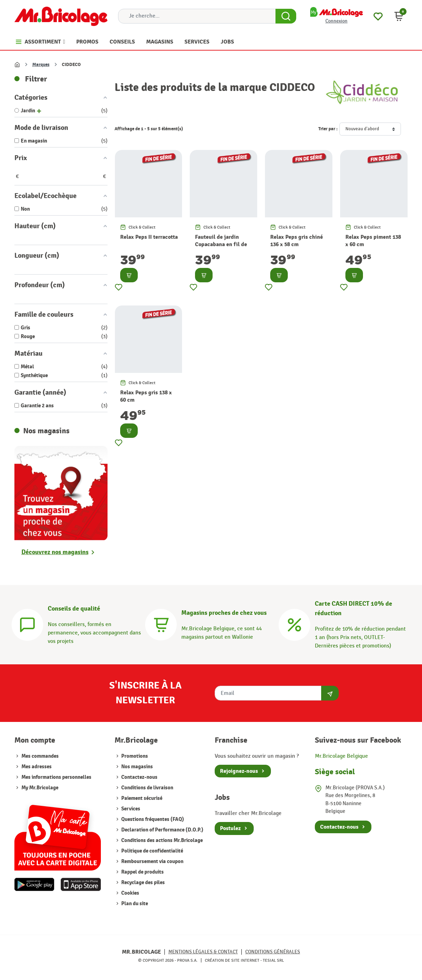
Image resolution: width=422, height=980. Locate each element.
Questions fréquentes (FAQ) (152, 819)
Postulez (230, 828)
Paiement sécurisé (141, 798)
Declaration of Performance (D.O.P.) (162, 830)
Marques (41, 65)
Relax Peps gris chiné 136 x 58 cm (297, 241)
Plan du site (134, 904)
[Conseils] (27, 624)
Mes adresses (37, 767)
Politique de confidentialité (152, 851)
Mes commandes (40, 756)
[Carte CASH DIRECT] (294, 624)
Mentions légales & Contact (203, 952)
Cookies (130, 893)
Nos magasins (137, 767)
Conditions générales (273, 952)
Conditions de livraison (147, 788)
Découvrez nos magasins (55, 552)
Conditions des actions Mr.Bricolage (161, 840)
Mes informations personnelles (56, 777)
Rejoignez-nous (239, 771)
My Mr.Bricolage (40, 788)
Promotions (134, 756)
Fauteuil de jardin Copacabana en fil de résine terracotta (221, 244)
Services (130, 809)
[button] (399, 16)
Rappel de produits (142, 872)
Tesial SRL (273, 960)
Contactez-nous (139, 777)
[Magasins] (161, 624)
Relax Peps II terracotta (149, 237)
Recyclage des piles (142, 883)
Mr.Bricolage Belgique (341, 756)
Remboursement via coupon (152, 861)
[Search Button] (286, 16)
